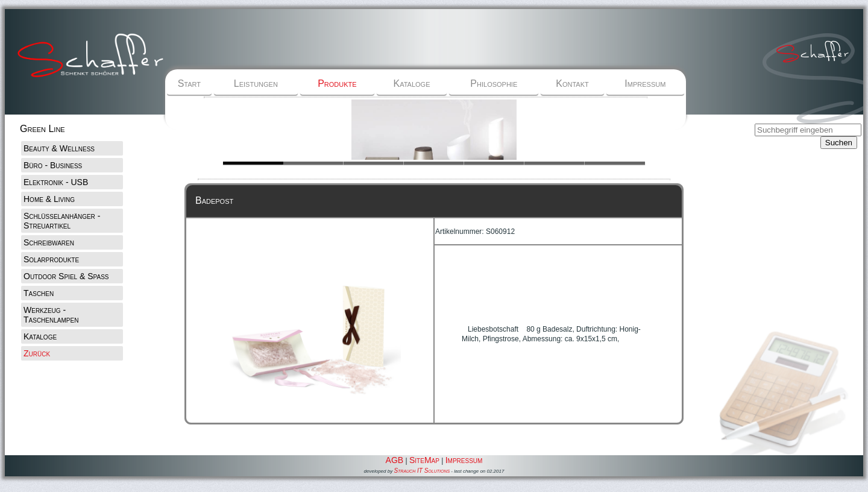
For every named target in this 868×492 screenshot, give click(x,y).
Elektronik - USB (56, 182)
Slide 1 (313, 163)
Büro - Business (53, 165)
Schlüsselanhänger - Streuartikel (62, 221)
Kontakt (572, 84)
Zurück (37, 353)
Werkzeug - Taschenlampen (51, 315)
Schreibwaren (49, 242)
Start (189, 84)
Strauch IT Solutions (422, 471)
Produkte (337, 84)
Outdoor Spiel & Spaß (66, 276)
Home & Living (49, 199)
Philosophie (494, 84)
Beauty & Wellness (59, 148)
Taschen (39, 293)
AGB (395, 460)
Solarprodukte (51, 259)
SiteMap (424, 460)
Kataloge (412, 84)
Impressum (645, 84)
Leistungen (256, 84)
